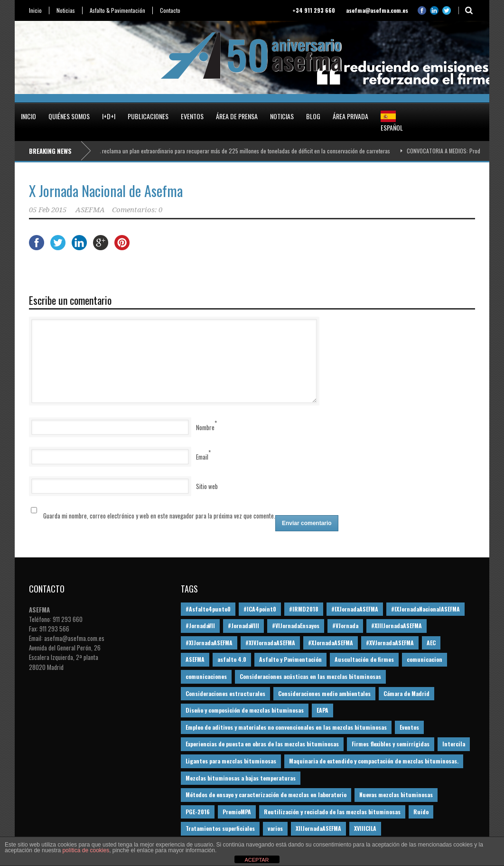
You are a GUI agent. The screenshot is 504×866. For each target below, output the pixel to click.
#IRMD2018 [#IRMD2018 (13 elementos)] (304, 609)
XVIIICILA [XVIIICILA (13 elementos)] (365, 828)
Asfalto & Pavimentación (117, 10)
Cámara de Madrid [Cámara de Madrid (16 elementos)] (406, 693)
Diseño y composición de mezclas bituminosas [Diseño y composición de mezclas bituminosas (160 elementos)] (245, 710)
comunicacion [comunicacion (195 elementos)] (425, 659)
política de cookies (86, 850)
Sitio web (207, 486)
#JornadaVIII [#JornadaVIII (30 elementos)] (243, 626)
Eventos (192, 116)
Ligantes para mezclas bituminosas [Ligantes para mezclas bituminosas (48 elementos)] (231, 761)
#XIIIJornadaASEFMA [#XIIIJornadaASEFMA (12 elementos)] (397, 626)
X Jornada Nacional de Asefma (106, 191)
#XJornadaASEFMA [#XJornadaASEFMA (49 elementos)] (331, 643)
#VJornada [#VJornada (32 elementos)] (345, 626)
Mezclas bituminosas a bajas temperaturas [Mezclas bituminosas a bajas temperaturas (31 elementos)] (241, 778)
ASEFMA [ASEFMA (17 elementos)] (195, 659)
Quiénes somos (69, 116)
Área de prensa (237, 116)
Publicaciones (148, 116)
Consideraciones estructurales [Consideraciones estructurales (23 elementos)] (225, 693)
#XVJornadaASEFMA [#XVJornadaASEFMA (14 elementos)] (390, 643)
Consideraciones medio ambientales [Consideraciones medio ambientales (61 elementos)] (324, 693)
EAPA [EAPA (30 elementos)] (322, 710)
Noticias (66, 10)
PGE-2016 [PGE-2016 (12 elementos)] (198, 812)
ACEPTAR (257, 860)
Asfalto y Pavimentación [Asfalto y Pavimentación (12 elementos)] (290, 659)
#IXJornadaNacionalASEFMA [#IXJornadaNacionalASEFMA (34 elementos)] (425, 609)
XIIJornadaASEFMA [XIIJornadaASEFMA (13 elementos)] (318, 828)
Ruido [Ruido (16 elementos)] (421, 812)
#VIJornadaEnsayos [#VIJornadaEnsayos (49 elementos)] (296, 626)
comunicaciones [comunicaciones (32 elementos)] (206, 676)
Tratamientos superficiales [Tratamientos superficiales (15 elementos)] (220, 828)
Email (202, 457)
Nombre (205, 427)
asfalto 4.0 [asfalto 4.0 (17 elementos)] (232, 659)
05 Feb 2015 (48, 210)
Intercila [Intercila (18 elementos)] (454, 744)
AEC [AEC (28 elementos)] (431, 643)
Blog (313, 116)
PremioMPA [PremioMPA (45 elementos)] (237, 812)
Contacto (170, 10)
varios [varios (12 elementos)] (275, 828)
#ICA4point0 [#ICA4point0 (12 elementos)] (260, 609)
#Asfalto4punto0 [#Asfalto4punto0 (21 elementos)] (208, 609)
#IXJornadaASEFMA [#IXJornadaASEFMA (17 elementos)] (355, 609)
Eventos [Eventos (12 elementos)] (409, 727)
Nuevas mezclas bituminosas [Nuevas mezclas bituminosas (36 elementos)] (396, 795)
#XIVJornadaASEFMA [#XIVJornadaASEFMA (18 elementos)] (270, 643)
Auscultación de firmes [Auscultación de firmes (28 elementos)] (364, 659)
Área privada (350, 116)
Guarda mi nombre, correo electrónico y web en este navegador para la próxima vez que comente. (159, 516)
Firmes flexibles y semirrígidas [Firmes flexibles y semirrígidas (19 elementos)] (391, 744)
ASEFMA (90, 210)
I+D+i (109, 116)
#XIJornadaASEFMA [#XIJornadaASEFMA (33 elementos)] (209, 643)
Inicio (35, 10)
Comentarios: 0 (137, 210)
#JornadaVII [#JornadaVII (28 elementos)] (200, 626)
